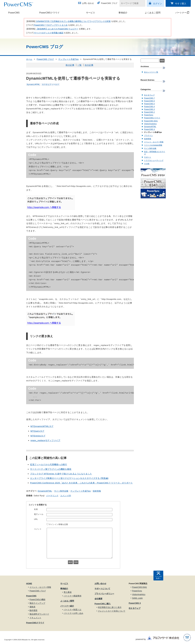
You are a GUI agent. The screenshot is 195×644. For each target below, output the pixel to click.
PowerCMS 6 (149, 101)
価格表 (32, 607)
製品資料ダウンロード (39, 614)
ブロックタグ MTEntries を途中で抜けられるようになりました (61, 474)
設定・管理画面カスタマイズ (155, 153)
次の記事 (89, 65)
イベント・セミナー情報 (154, 142)
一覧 (80, 65)
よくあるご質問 (153, 13)
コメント (38, 529)
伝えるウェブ (149, 95)
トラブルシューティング (154, 160)
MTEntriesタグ (38, 436)
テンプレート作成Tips (68, 59)
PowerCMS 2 (149, 112)
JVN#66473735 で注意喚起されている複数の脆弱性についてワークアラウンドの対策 (73, 21)
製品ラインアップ (37, 603)
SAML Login (137, 598)
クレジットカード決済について (112, 611)
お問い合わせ (88, 3)
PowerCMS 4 (149, 107)
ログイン (158, 4)
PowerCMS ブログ (109, 3)
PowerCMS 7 (149, 98)
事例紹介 (123, 13)
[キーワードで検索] (131, 3)
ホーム (29, 59)
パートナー (179, 13)
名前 (36, 509)
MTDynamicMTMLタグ (42, 426)
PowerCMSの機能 (37, 599)
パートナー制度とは (72, 610)
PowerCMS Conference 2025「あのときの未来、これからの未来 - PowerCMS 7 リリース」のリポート (81, 483)
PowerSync (149, 115)
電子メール (39, 514)
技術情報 (97, 491)
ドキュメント (35, 618)
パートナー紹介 (67, 606)
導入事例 (68, 592)
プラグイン (148, 136)
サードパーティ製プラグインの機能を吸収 (51, 469)
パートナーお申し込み (73, 613)
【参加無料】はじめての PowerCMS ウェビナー (57, 29)
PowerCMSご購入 (103, 604)
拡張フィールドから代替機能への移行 (49, 464)
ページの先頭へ (158, 577)
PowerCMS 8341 (151, 121)
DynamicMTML (33, 84)
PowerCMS (14, 13)
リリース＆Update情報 (153, 145)
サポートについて (102, 589)
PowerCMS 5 (149, 104)
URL (36, 519)
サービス (91, 13)
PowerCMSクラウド (49, 13)
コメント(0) (66, 496)
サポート (148, 157)
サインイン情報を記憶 (58, 524)
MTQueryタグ (37, 431)
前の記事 (70, 65)
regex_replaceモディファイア (45, 440)
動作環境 (33, 610)
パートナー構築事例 (72, 596)
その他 (147, 164)
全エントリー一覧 (151, 72)
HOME (29, 584)
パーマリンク (52, 496)
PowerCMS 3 (149, 109)
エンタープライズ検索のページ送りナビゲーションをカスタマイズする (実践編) (69, 478)
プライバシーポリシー (104, 594)
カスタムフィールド (50, 84)
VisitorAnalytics (150, 124)
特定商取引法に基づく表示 (110, 607)
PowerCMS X (149, 129)
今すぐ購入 (181, 4)
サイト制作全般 (61, 491)
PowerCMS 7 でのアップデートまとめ (51, 25)
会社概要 (98, 599)
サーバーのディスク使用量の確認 (49, 33)
